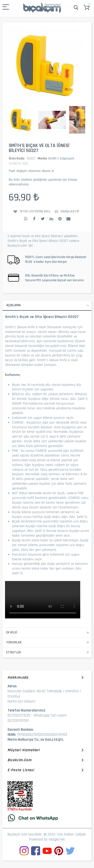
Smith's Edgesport (61, 158)
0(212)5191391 (18, 721)
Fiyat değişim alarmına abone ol (31, 171)
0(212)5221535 (19, 715)
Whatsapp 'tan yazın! (50, 715)
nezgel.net (57, 839)
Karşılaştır (70, 211)
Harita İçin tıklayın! (21, 701)
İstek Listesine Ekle (35, 211)
